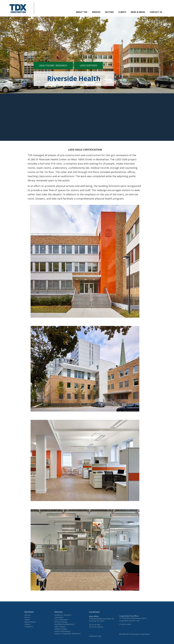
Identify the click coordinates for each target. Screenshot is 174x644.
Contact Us (156, 12)
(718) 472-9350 (125, 624)
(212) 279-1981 (95, 625)
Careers (28, 624)
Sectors (109, 12)
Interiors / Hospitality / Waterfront (67, 634)
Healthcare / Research (53, 65)
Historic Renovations (62, 631)
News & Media (138, 12)
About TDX (82, 12)
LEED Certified (89, 65)
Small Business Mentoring (64, 624)
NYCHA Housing (61, 622)
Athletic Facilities (61, 629)
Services (96, 12)
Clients (122, 12)
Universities (59, 617)
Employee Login (95, 636)
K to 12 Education (61, 620)
